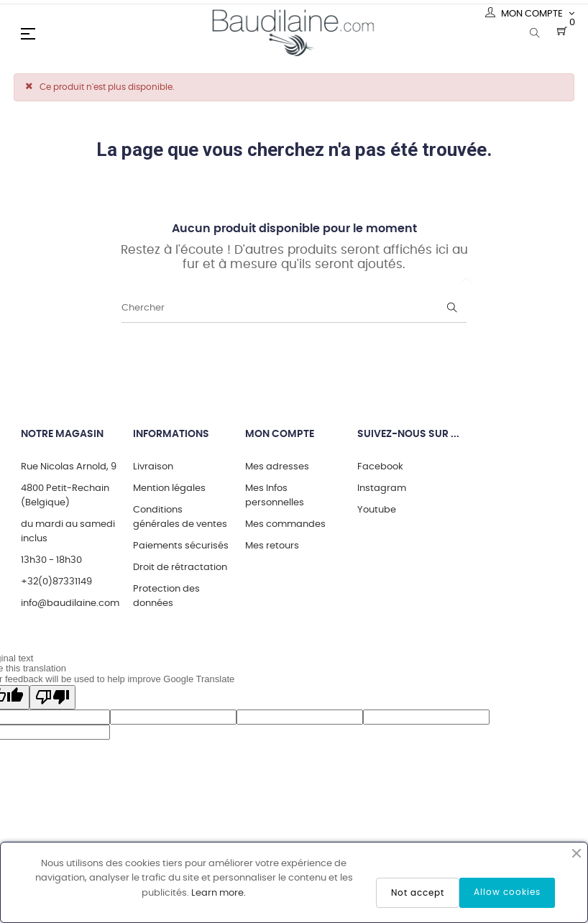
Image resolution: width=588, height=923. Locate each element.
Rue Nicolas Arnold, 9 (69, 467)
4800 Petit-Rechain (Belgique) (65, 496)
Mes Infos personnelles (275, 496)
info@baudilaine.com (70, 603)
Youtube (377, 510)
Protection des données (166, 596)
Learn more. (219, 893)
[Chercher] (294, 308)
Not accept (418, 893)
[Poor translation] (52, 697)
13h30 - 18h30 (51, 560)
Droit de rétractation (180, 568)
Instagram (382, 488)
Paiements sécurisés (181, 546)
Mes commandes (285, 524)
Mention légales (169, 488)
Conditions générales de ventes (180, 517)
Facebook (380, 467)
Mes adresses (277, 467)
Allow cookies (507, 892)
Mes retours (272, 546)
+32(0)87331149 (56, 582)
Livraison (153, 467)
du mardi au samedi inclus (68, 532)
